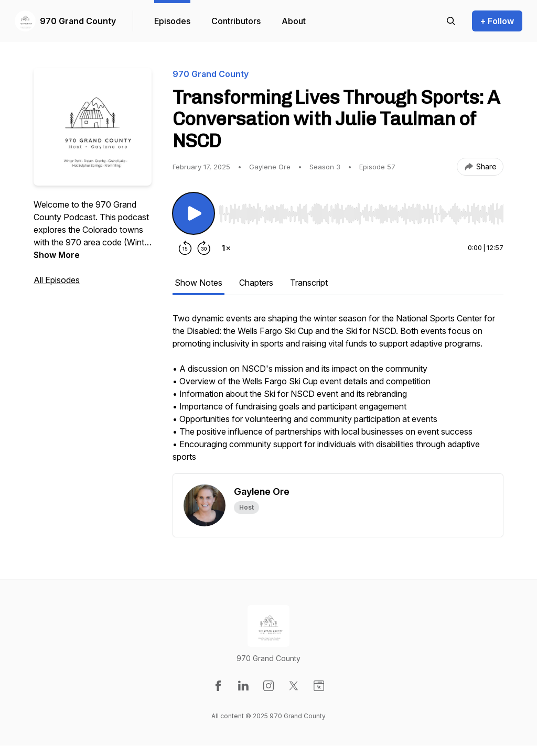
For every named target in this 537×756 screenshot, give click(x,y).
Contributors (236, 21)
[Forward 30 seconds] (204, 248)
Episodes (172, 21)
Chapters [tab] (256, 283)
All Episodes (57, 280)
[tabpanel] (338, 393)
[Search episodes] (451, 21)
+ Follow (497, 21)
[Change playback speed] (226, 248)
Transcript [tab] (309, 283)
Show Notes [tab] (198, 283)
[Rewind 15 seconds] (185, 248)
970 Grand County (78, 21)
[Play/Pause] (194, 213)
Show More (57, 255)
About (294, 21)
